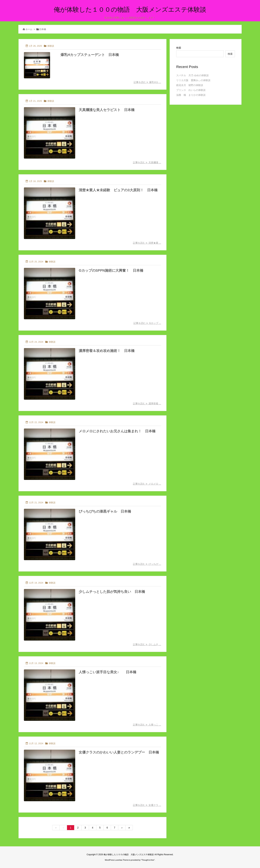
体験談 (51, 46)
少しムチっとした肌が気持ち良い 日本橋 (112, 592)
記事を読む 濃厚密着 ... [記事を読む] (147, 403)
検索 (179, 48)
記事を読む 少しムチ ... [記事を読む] (147, 644)
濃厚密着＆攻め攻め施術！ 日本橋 (107, 351)
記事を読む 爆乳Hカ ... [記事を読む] (147, 82)
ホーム (29, 29)
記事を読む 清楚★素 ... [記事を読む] (147, 243)
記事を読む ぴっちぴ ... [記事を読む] (147, 564)
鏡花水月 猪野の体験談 (190, 85)
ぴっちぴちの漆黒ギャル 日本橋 (105, 511)
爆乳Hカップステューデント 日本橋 (90, 55)
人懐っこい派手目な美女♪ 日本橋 (107, 672)
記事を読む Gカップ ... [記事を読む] (147, 323)
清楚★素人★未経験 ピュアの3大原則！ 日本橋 (118, 190)
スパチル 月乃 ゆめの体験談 (192, 75)
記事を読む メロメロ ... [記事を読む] (147, 484)
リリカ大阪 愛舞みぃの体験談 (193, 80)
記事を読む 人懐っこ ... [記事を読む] (147, 725)
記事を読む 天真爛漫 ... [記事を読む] (147, 162)
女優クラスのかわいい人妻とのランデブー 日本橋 (119, 752)
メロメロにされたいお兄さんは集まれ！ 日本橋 (117, 431)
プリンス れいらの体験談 (191, 90)
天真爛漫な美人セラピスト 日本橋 (107, 110)
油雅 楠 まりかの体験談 (191, 95)
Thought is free (148, 860)
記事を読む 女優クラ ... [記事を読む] (147, 805)
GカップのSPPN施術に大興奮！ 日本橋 (111, 270)
